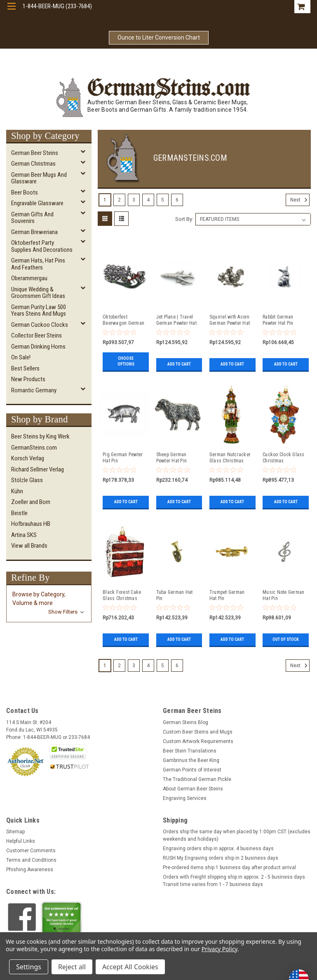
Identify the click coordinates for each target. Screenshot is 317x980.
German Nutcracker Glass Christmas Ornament (230, 458)
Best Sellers (25, 368)
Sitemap (15, 832)
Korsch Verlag (28, 458)
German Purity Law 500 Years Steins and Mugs (39, 311)
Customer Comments (31, 851)
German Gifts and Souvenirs (32, 218)
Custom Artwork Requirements (198, 741)
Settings (29, 967)
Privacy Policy (220, 949)
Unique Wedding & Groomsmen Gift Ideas (38, 293)
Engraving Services (185, 798)
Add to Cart (179, 364)
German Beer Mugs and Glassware (39, 178)
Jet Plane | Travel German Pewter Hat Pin (176, 320)
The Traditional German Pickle (197, 779)
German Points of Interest (192, 770)
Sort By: (184, 219)
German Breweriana (34, 232)
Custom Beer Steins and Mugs (198, 732)
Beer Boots (25, 192)
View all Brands (29, 546)
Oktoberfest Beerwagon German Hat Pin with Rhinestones (123, 320)
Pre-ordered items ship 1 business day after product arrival (229, 867)
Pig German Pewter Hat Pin (123, 458)
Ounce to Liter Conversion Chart (159, 38)
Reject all (72, 967)
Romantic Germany (34, 390)
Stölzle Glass (27, 480)
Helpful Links (21, 841)
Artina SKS (24, 535)
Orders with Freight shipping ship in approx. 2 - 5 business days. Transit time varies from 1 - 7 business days (235, 881)
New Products (28, 379)
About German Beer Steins (193, 789)
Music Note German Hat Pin (283, 595)
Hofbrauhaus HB (31, 524)
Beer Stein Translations (190, 751)
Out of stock (286, 639)
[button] (49, 603)
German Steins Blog (186, 722)
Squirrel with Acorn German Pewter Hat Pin (230, 320)
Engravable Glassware (37, 203)
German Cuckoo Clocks (40, 325)
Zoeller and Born (31, 502)
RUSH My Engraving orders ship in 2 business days (221, 858)
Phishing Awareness (30, 870)
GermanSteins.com (34, 448)
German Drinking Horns (38, 347)
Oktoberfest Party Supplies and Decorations (42, 246)
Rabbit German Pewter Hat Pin (278, 320)
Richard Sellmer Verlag (38, 469)
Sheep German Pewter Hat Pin (172, 458)
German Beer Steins (35, 153)
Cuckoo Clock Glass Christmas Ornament (284, 458)
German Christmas (33, 164)
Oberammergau (29, 278)
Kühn (17, 491)
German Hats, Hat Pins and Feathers (38, 264)
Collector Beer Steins (36, 335)
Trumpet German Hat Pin (227, 595)
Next (300, 200)
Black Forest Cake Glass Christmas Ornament (122, 596)
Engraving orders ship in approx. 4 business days (218, 849)
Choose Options (126, 361)
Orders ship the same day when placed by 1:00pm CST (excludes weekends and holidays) (237, 835)
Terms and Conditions (31, 860)
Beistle (19, 513)
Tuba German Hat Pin (175, 595)
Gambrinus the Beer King (191, 760)
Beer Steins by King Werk (40, 436)
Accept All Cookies (130, 967)
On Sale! (21, 357)
